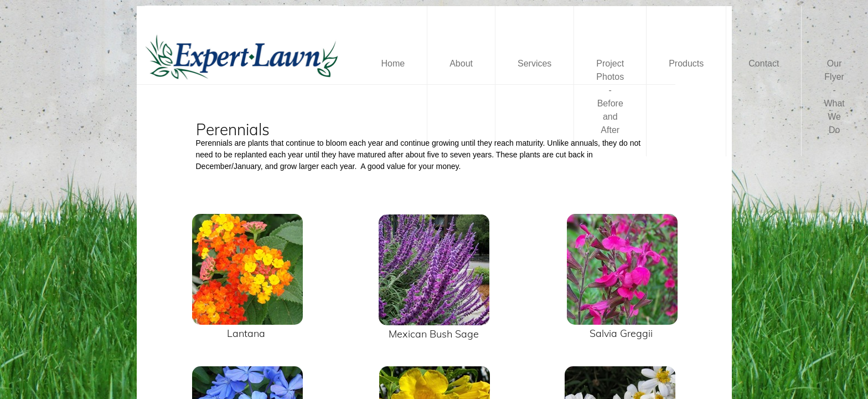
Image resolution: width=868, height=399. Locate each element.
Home (393, 63)
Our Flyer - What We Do (834, 97)
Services (534, 63)
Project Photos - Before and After (610, 97)
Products (686, 63)
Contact (764, 63)
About (461, 63)
